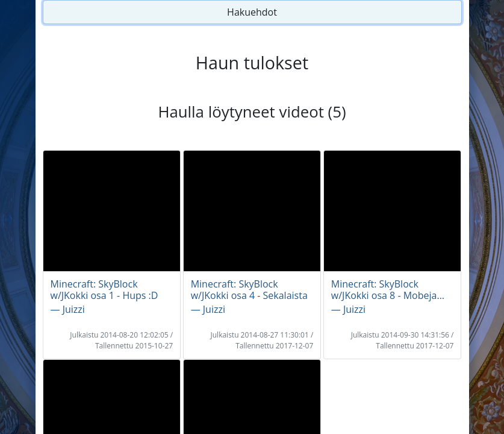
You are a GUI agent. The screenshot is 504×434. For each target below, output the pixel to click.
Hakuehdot (252, 12)
